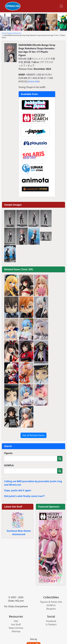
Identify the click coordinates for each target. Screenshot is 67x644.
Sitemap (16, 631)
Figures (8, 453)
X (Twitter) (51, 624)
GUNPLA (9, 465)
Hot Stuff (16, 624)
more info (33, 81)
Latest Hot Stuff (13, 507)
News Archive (16, 628)
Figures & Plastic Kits (14, 33)
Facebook (51, 621)
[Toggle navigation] (61, 6)
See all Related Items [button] (33, 435)
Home (4, 33)
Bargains (51, 609)
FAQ (16, 621)
